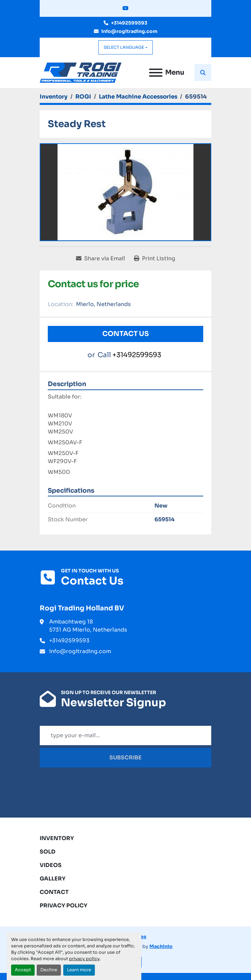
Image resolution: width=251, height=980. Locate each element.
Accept (23, 970)
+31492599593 (129, 23)
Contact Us (125, 334)
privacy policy (84, 959)
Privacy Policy (64, 906)
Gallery (53, 879)
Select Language (124, 47)
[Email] (125, 736)
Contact (54, 892)
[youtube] (125, 8)
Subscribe (125, 758)
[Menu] (156, 73)
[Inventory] (54, 97)
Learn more (79, 970)
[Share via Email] (101, 259)
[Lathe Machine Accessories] (138, 97)
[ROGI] (83, 97)
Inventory (57, 838)
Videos (51, 865)
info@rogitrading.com (129, 31)
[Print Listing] (155, 259)
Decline (49, 970)
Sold (48, 852)
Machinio (161, 946)
